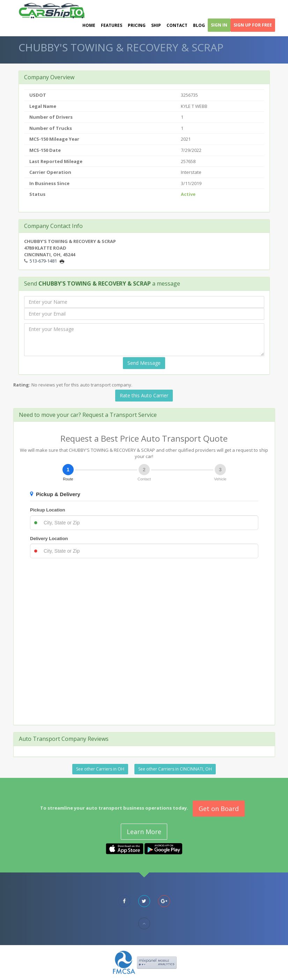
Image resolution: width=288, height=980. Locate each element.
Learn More (144, 832)
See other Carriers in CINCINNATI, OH (175, 769)
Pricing (137, 25)
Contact (177, 25)
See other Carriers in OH (100, 769)
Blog (199, 25)
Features (112, 25)
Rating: (22, 385)
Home (89, 25)
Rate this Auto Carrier (144, 395)
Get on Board (219, 809)
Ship (156, 25)
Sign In (219, 25)
